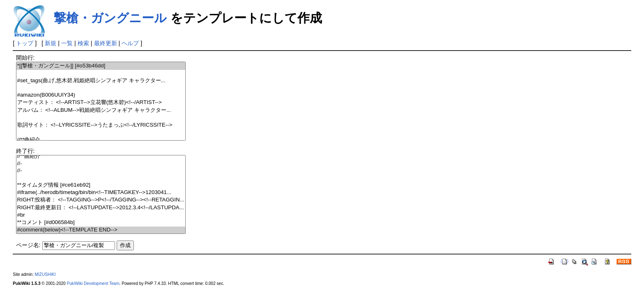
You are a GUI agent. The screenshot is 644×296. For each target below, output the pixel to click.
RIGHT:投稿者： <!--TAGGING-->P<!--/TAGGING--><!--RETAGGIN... (101, 200)
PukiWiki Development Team (93, 283)
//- (101, 164)
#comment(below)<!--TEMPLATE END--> (101, 230)
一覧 (67, 43)
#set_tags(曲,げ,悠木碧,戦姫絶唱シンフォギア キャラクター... (101, 81)
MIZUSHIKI (45, 274)
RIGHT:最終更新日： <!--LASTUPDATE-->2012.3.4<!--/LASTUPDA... (101, 208)
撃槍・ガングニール (110, 18)
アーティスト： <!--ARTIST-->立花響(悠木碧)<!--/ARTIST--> (101, 103)
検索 (83, 43)
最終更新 (106, 43)
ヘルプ (130, 43)
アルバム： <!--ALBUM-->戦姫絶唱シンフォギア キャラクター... (101, 110)
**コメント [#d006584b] (101, 223)
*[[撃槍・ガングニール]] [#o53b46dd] (101, 66)
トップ (25, 43)
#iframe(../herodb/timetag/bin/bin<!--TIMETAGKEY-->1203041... (101, 193)
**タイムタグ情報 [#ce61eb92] (101, 185)
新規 (51, 43)
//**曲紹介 (101, 140)
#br (101, 215)
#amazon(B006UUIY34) (101, 95)
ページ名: (28, 245)
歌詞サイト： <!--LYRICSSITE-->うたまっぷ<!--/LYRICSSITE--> (101, 125)
